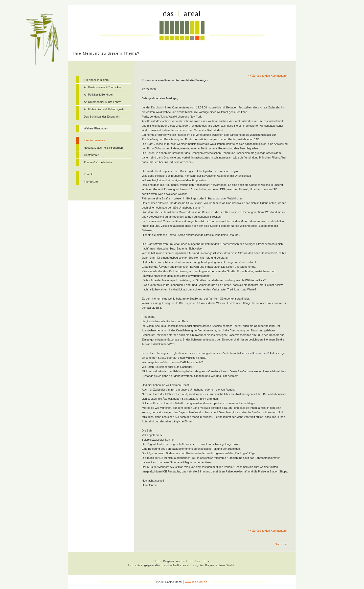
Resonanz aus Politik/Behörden (103, 148)
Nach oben (281, 544)
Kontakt (89, 174)
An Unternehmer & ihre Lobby (102, 102)
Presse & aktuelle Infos (98, 162)
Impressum (91, 182)
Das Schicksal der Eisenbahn (102, 117)
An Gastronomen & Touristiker (103, 87)
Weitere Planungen (96, 128)
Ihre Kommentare (95, 140)
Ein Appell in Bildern (96, 80)
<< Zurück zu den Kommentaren (268, 76)
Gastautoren (92, 155)
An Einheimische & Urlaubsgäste (104, 109)
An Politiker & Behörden (99, 95)
